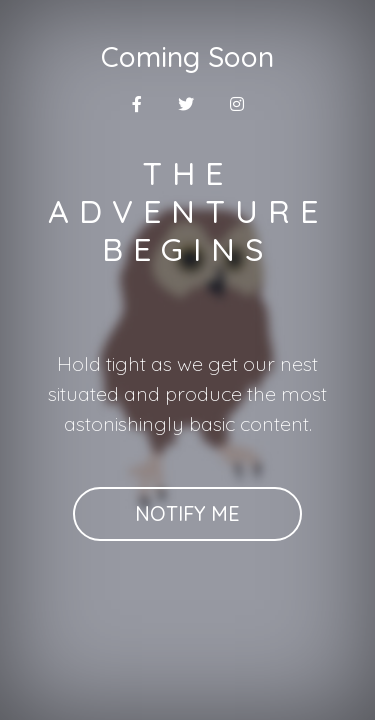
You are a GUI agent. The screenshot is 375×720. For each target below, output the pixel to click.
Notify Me (187, 513)
